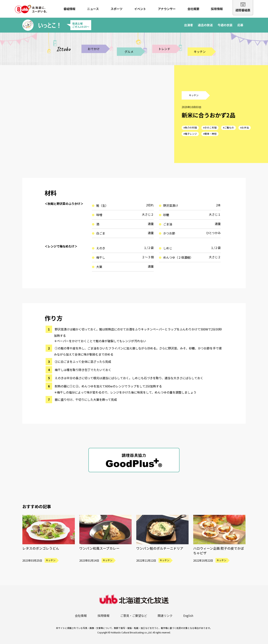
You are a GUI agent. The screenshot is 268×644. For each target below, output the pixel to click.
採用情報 (217, 9)
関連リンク (165, 616)
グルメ (129, 52)
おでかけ (94, 49)
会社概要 (193, 9)
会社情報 (81, 616)
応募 (240, 25)
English (188, 616)
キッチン (200, 52)
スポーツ (117, 9)
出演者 (189, 25)
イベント (140, 9)
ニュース (93, 9)
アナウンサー (167, 9)
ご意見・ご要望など (134, 616)
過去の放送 (205, 25)
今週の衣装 (225, 25)
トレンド (164, 49)
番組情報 (69, 9)
